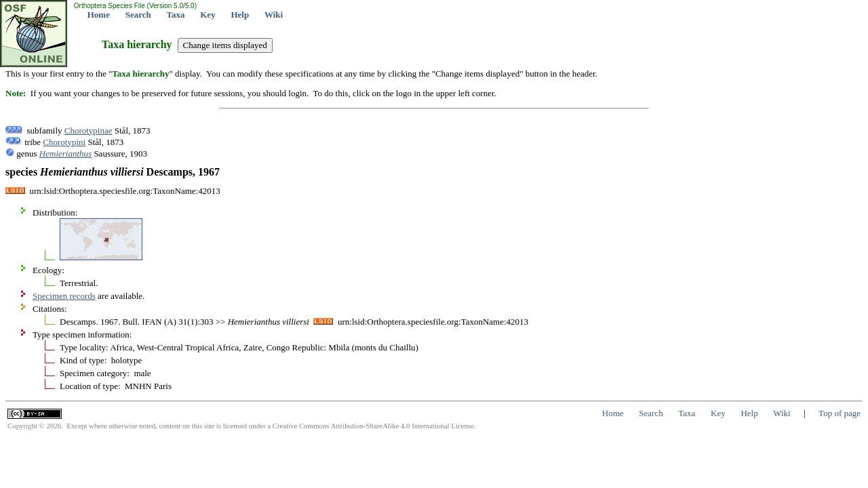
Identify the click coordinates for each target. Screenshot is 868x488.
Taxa (176, 15)
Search (138, 15)
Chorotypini (64, 142)
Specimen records (64, 296)
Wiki (274, 15)
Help (240, 15)
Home (99, 15)
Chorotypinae (88, 130)
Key (208, 15)
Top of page (840, 413)
